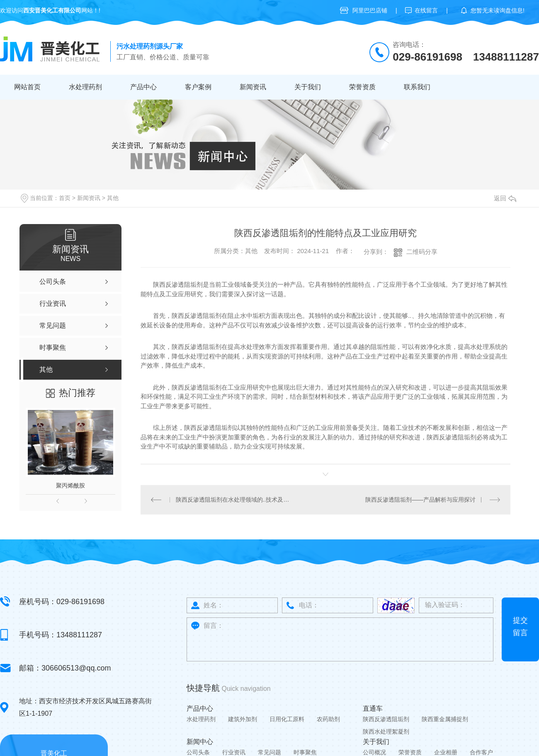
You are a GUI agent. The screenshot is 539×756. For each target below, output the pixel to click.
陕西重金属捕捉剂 (445, 719)
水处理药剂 (85, 87)
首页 (65, 198)
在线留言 (426, 10)
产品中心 (143, 87)
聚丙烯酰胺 (70, 485)
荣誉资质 (362, 87)
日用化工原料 (287, 719)
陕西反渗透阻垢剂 (386, 719)
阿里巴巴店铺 (370, 10)
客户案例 (198, 87)
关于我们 (308, 87)
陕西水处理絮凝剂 (386, 731)
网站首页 (27, 87)
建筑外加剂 (243, 719)
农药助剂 (328, 719)
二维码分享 (422, 252)
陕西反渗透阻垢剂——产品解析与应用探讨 (420, 499)
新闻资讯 (253, 87)
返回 (505, 198)
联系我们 (417, 87)
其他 (113, 198)
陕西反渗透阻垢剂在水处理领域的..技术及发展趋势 (233, 499)
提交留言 (520, 626)
